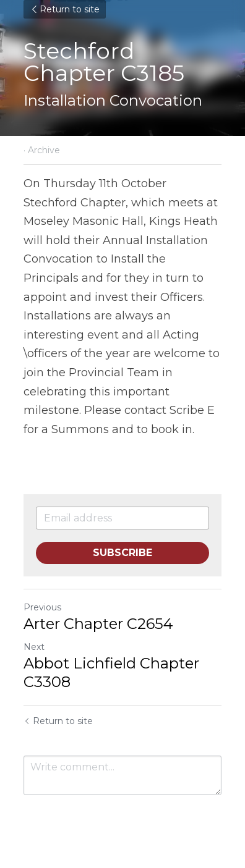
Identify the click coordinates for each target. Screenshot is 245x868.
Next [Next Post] (34, 647)
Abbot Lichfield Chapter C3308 (111, 672)
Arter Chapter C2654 (98, 624)
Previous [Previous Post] (42, 607)
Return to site (65, 9)
